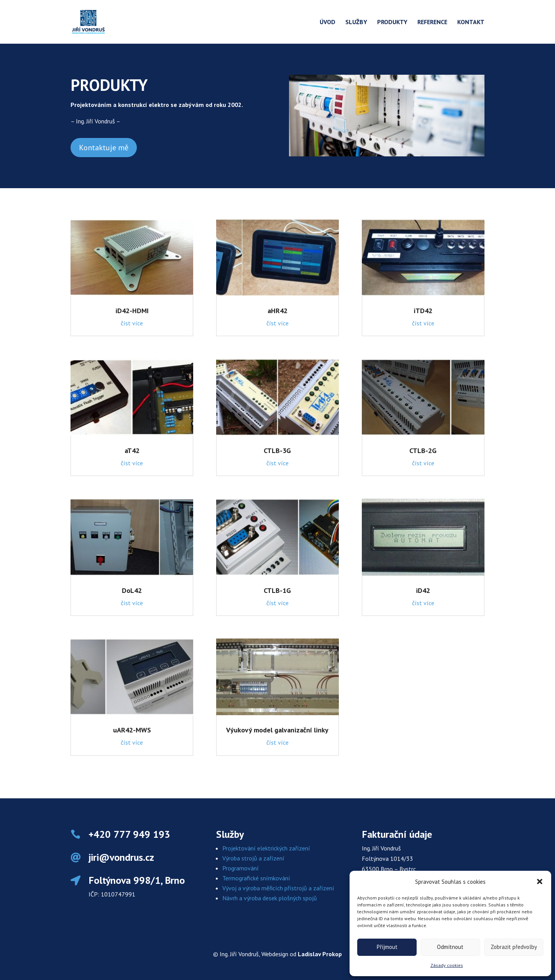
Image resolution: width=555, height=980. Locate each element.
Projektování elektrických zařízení (266, 848)
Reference (432, 22)
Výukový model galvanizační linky (277, 730)
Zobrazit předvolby (514, 947)
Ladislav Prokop (320, 954)
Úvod (328, 22)
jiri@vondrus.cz (121, 857)
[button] (540, 882)
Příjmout (387, 947)
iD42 (423, 590)
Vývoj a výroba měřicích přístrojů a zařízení (278, 888)
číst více (132, 323)
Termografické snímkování (256, 878)
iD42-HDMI (132, 311)
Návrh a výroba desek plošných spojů (270, 898)
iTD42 (423, 311)
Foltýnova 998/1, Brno (137, 880)
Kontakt (471, 22)
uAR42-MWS (132, 730)
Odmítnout (450, 947)
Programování (241, 868)
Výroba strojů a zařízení (253, 858)
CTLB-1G (277, 590)
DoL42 (132, 590)
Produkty (392, 22)
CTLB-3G (277, 451)
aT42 (132, 451)
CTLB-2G (423, 451)
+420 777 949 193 (129, 834)
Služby (356, 22)
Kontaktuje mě (104, 148)
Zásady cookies (447, 965)
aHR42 (277, 311)
